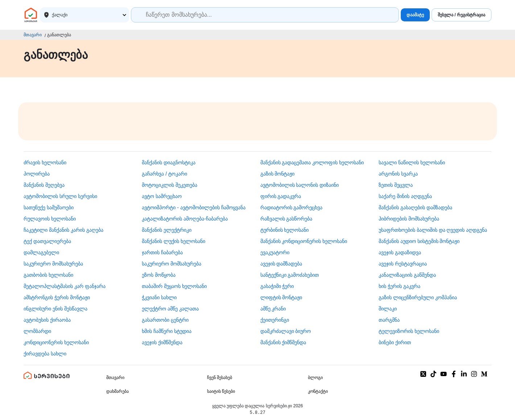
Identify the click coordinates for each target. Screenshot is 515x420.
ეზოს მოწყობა (159, 275)
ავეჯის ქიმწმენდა (162, 342)
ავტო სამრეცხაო (162, 196)
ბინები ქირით (395, 342)
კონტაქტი (318, 391)
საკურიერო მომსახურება (53, 264)
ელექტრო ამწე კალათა (170, 309)
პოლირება (37, 174)
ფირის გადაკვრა (281, 196)
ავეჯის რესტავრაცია (403, 264)
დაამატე (415, 15)
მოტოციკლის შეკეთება (170, 185)
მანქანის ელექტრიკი (167, 230)
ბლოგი (315, 378)
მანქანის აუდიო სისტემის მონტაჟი (419, 241)
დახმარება (118, 391)
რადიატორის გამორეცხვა (292, 207)
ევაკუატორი (275, 252)
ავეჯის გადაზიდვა (400, 252)
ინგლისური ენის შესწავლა (55, 309)
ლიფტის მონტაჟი (281, 297)
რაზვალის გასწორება (287, 219)
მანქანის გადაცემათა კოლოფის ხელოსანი (312, 162)
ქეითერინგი (275, 320)
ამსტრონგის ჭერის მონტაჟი (57, 297)
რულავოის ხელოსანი (50, 219)
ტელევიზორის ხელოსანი (409, 331)
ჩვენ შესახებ (220, 378)
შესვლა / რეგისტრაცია (462, 15)
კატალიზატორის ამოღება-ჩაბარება (185, 219)
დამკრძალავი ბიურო (286, 331)
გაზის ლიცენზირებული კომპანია (418, 297)
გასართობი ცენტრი (165, 320)
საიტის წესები (221, 391)
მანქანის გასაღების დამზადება (415, 207)
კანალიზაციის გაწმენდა (407, 275)
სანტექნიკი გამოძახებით (290, 275)
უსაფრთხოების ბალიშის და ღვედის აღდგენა (433, 230)
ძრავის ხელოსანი (45, 162)
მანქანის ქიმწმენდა (283, 342)
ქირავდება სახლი (45, 354)
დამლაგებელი (41, 252)
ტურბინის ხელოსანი (285, 230)
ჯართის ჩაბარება (162, 252)
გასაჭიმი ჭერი (277, 286)
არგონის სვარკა (398, 174)
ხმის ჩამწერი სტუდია (167, 331)
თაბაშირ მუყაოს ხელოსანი (174, 286)
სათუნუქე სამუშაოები (49, 207)
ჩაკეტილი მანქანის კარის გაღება (63, 230)
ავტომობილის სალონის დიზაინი (300, 185)
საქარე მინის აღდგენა (405, 196)
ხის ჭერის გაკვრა (399, 286)
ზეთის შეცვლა (396, 185)
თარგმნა (389, 320)
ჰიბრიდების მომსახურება (409, 219)
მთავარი (33, 35)
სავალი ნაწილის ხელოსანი (412, 162)
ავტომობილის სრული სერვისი (60, 196)
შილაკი (388, 309)
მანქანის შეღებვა (44, 185)
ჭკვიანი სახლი (159, 297)
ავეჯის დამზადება (281, 264)
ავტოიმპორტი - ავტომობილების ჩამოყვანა (193, 207)
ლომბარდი (37, 331)
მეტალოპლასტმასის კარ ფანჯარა (65, 286)
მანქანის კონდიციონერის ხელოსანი (304, 241)
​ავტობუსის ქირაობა (47, 320)
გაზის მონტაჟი (278, 174)
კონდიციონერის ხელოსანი (56, 342)
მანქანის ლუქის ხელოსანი (174, 241)
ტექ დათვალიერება (47, 241)
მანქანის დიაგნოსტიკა (169, 162)
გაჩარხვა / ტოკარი (164, 174)
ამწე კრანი (273, 309)
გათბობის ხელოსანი (48, 275)
